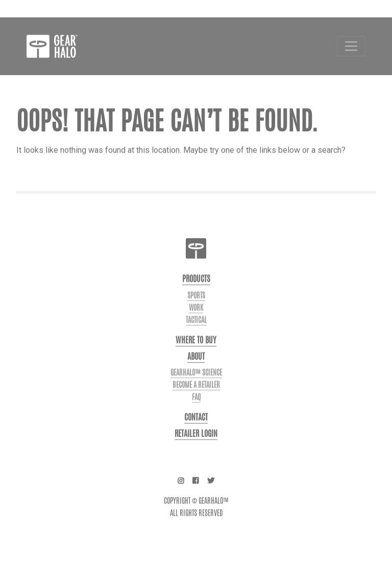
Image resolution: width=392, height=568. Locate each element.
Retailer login (196, 443)
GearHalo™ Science (196, 382)
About (196, 365)
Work (196, 317)
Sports (196, 304)
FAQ (196, 406)
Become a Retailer (196, 394)
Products (196, 288)
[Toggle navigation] (351, 55)
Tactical (196, 329)
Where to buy (196, 349)
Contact (196, 426)
